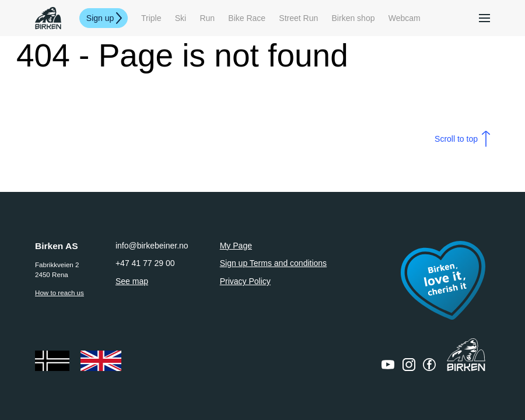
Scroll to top (456, 139)
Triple (151, 18)
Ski (181, 18)
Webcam (405, 18)
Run (207, 18)
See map (132, 281)
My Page (236, 246)
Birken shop (353, 18)
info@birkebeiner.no (152, 246)
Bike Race (247, 18)
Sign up (100, 18)
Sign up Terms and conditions (273, 263)
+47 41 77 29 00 (145, 263)
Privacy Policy (245, 281)
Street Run (298, 18)
